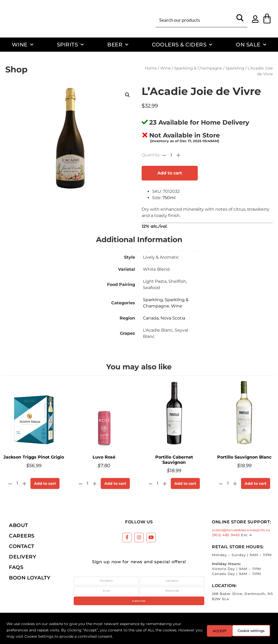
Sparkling (235, 68)
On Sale (251, 45)
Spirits (70, 45)
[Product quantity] (171, 155)
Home (151, 68)
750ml (169, 198)
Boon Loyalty (30, 578)
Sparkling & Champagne (198, 68)
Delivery (23, 557)
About (18, 525)
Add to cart (170, 173)
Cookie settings (217, 630)
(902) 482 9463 (226, 535)
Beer (118, 45)
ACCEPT (256, 630)
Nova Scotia (173, 318)
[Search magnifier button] (240, 20)
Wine (23, 45)
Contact (22, 546)
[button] (127, 95)
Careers (22, 536)
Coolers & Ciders (182, 45)
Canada (151, 318)
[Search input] (195, 20)
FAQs (16, 567)
